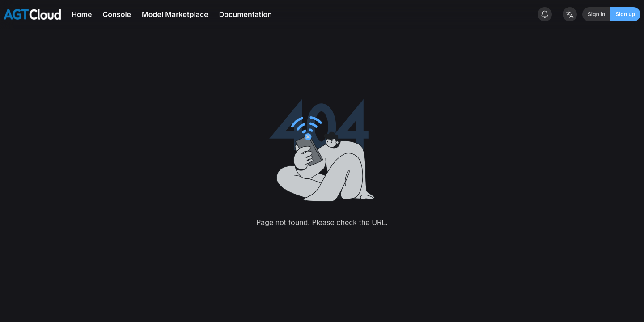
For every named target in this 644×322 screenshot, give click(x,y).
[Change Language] (570, 14)
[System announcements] (545, 14)
